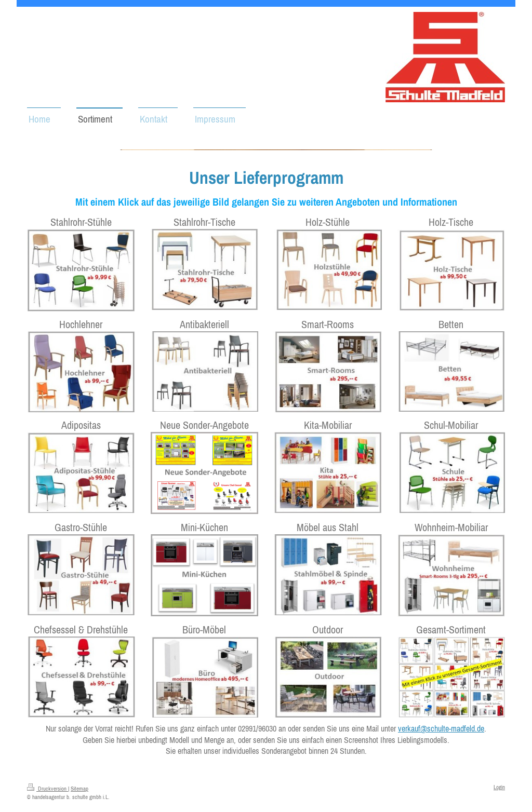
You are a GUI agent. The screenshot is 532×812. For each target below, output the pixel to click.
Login (499, 787)
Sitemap (79, 789)
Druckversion (48, 789)
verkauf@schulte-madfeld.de (441, 728)
